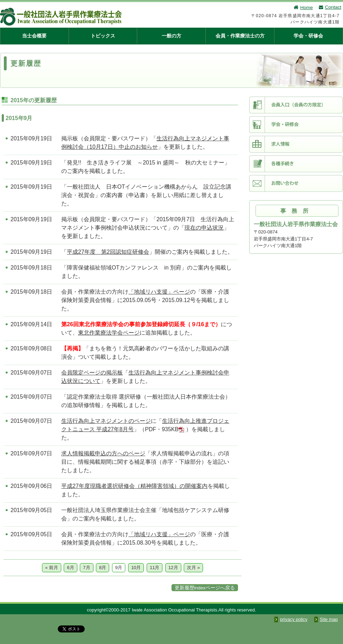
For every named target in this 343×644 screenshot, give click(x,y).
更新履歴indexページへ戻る (205, 588)
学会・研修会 (308, 36)
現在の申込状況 (204, 228)
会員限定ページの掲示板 (92, 373)
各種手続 (296, 164)
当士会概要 (34, 36)
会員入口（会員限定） (296, 105)
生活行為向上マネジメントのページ (106, 421)
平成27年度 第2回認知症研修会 (108, 252)
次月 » (193, 568)
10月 (136, 568)
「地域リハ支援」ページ (159, 292)
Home (303, 8)
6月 (70, 568)
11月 (155, 568)
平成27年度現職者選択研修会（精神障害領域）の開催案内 (134, 486)
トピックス (103, 36)
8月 (103, 568)
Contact (330, 7)
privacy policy (294, 619)
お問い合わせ (296, 183)
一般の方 (171, 36)
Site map (329, 619)
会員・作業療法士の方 (240, 36)
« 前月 (52, 568)
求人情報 (296, 144)
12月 (173, 568)
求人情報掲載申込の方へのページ (103, 453)
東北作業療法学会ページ (109, 333)
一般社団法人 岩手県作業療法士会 (96, 17)
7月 (86, 568)
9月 (119, 568)
